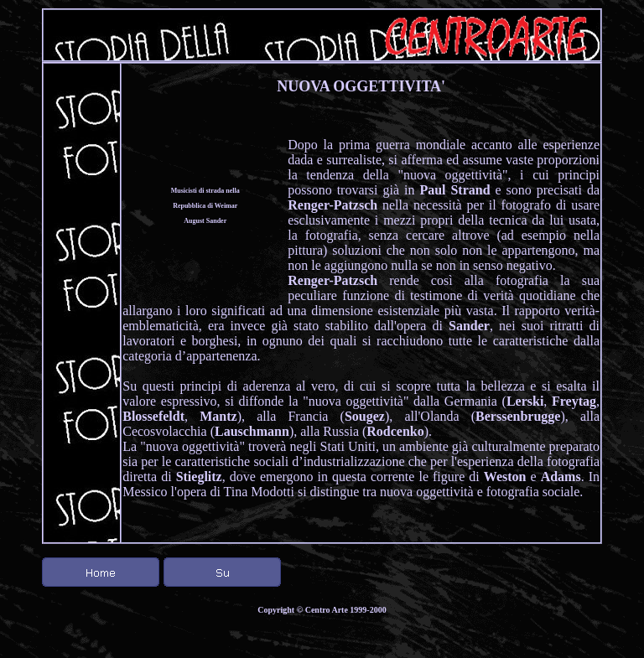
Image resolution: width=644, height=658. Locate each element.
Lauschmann (252, 431)
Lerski (525, 401)
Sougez (365, 416)
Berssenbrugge (518, 416)
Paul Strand (454, 190)
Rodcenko (395, 431)
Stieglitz (199, 477)
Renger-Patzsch (332, 205)
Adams (561, 477)
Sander (469, 326)
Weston (505, 477)
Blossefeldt (153, 416)
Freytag (574, 401)
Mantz (218, 416)
